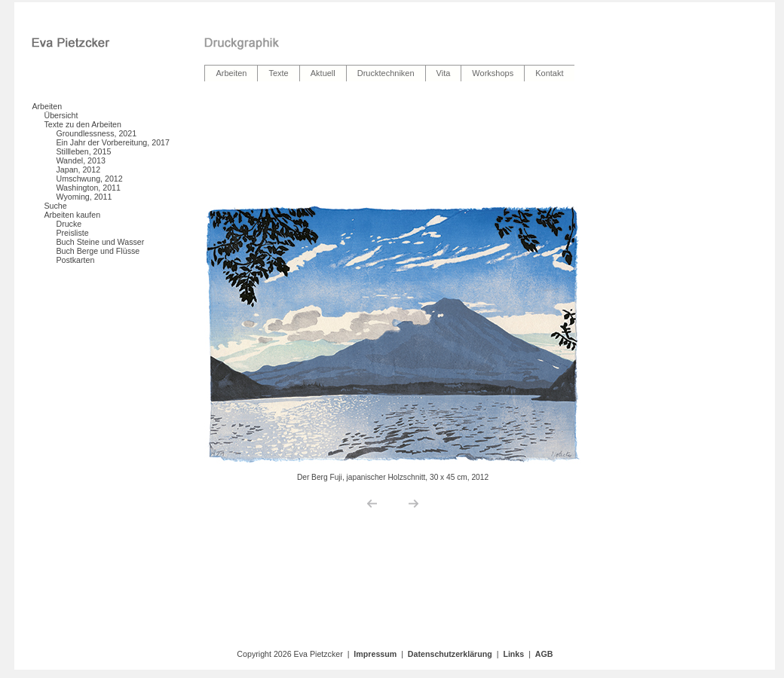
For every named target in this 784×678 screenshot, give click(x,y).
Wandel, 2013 (80, 160)
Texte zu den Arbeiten (83, 124)
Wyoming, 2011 (84, 197)
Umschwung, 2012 (89, 179)
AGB (544, 654)
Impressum (375, 654)
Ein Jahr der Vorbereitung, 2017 (112, 142)
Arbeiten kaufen (72, 215)
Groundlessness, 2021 (96, 133)
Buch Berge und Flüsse (98, 251)
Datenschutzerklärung (450, 654)
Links (513, 654)
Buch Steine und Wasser (100, 242)
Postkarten (75, 260)
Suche (55, 206)
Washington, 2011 (88, 188)
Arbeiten (47, 106)
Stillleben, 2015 (83, 151)
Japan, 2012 (78, 169)
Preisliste (72, 233)
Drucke (69, 224)
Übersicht (61, 115)
